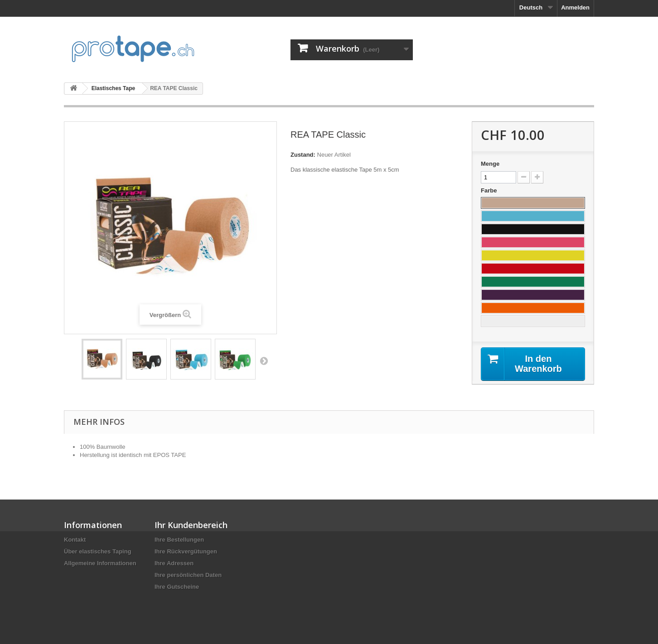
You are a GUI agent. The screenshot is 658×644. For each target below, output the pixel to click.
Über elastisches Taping (98, 551)
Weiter (264, 360)
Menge (490, 164)
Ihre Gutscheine (177, 587)
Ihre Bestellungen (179, 540)
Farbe (490, 190)
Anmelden (575, 7)
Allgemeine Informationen (100, 563)
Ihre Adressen (174, 563)
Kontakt (75, 540)
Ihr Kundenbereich (191, 525)
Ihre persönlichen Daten (188, 575)
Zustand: (303, 155)
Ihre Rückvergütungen (186, 551)
